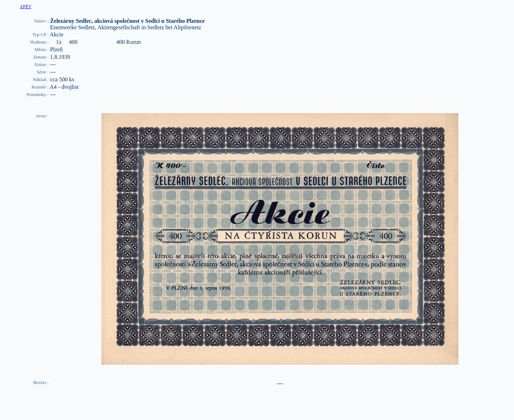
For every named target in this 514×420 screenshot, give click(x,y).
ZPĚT (26, 7)
